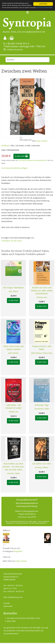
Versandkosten (10, 631)
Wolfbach (5, 146)
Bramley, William (42, 467)
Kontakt (7, 603)
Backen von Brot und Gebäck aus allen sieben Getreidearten (42, 291)
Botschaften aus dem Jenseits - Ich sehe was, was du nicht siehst (13, 467)
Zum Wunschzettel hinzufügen (15, 168)
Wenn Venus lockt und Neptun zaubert (13, 348)
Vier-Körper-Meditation (13, 288)
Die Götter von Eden (42, 464)
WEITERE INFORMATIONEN (45, 8)
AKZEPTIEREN (43, 4)
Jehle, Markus (13, 353)
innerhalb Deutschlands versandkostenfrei (32, 160)
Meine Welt (11, 621)
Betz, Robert (13, 291)
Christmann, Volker (42, 409)
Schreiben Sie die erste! (12, 241)
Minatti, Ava (13, 412)
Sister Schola (42, 141)
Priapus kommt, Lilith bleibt (42, 348)
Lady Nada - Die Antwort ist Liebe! (13, 406)
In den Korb (22, 156)
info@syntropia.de (15, 49)
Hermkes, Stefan (13, 473)
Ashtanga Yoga (42, 405)
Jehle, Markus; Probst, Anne (42, 353)
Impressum (8, 606)
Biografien (18, 551)
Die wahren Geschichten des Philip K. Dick (23, 618)
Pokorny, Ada (42, 297)
